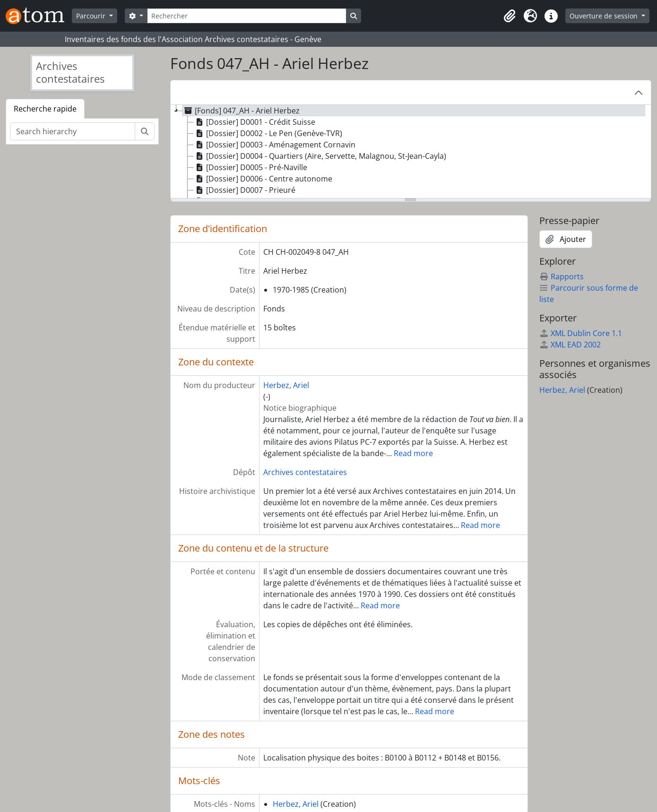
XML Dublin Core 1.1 (581, 333)
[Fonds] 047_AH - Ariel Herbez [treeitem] (241, 111)
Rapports (562, 276)
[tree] (411, 152)
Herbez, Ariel (286, 385)
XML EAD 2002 (570, 345)
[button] (510, 16)
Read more (413, 453)
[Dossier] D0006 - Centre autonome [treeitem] (263, 179)
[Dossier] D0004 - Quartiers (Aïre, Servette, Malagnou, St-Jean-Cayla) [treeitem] (320, 156)
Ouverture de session (605, 16)
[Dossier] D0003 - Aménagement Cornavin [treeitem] (275, 145)
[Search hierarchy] (73, 131)
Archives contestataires (305, 472)
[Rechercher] (247, 16)
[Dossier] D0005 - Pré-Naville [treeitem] (251, 167)
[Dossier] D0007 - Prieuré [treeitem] (245, 190)
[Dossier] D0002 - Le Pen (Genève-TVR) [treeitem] (268, 133)
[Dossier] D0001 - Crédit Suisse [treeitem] (255, 122)
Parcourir (92, 16)
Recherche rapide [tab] (45, 109)
